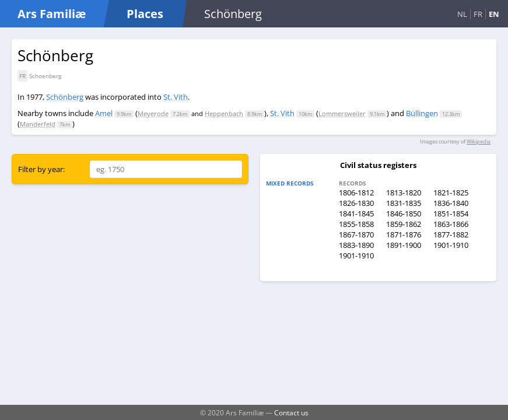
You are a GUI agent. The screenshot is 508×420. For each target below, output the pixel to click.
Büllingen (422, 113)
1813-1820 (404, 192)
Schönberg (65, 97)
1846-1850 (404, 213)
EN (494, 14)
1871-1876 (404, 235)
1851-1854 (451, 213)
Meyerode (153, 113)
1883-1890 (356, 245)
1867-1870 (356, 235)
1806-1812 (356, 192)
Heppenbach (224, 113)
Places (145, 14)
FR (478, 14)
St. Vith (176, 97)
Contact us (291, 412)
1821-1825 (451, 192)
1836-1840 (451, 203)
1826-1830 (356, 203)
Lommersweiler (342, 113)
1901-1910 (451, 245)
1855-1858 (356, 224)
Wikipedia (479, 141)
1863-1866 (451, 224)
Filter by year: (41, 169)
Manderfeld (38, 124)
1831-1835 (404, 203)
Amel (104, 113)
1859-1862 (404, 224)
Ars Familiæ (52, 14)
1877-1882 (451, 235)
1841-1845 (356, 213)
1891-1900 (404, 245)
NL (462, 14)
